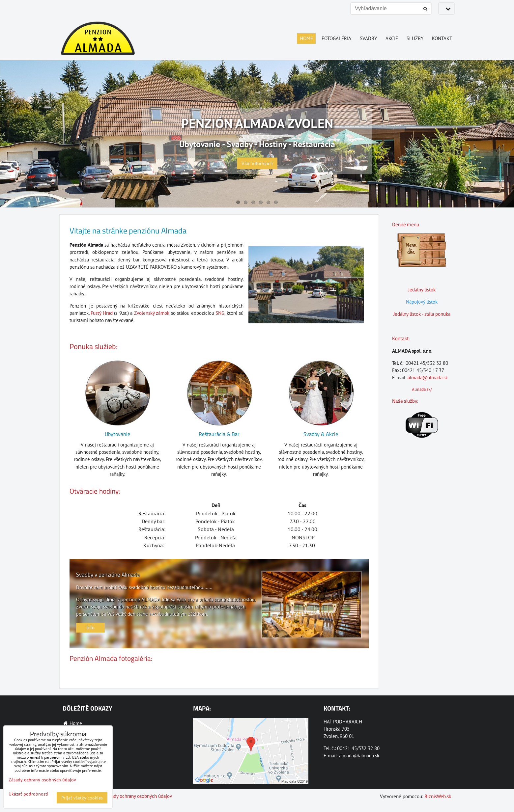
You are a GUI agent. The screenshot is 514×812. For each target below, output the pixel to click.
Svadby (368, 38)
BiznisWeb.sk (438, 796)
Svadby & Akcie (321, 434)
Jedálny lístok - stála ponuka (422, 314)
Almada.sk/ (422, 389)
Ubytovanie (117, 434)
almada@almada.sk (428, 378)
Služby (415, 38)
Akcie (392, 38)
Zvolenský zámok (152, 313)
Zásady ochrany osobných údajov (138, 796)
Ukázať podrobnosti (29, 794)
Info (90, 627)
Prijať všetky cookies (82, 798)
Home (306, 38)
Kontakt (442, 38)
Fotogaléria (336, 38)
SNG (220, 313)
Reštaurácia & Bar (219, 434)
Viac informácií (257, 163)
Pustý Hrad (101, 313)
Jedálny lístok (422, 290)
